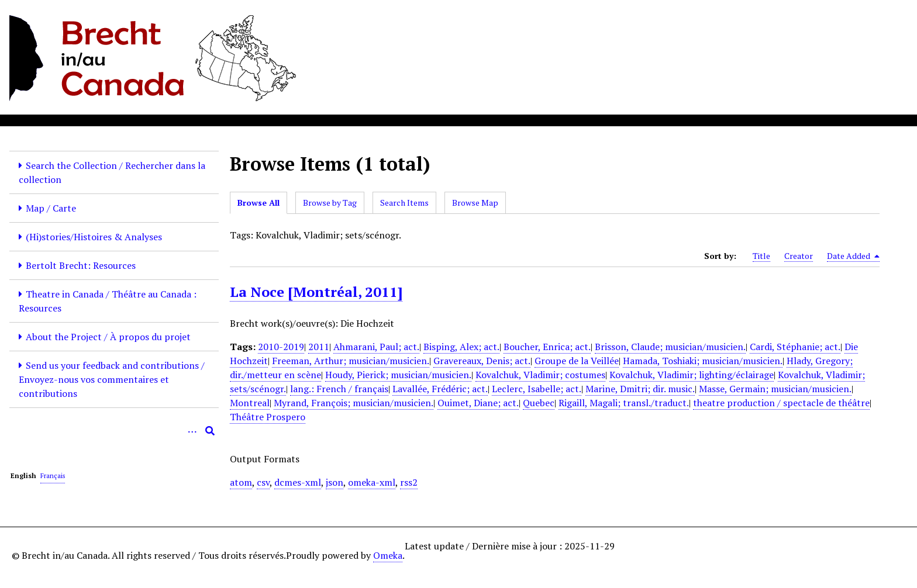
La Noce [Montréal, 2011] (316, 292)
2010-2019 (281, 347)
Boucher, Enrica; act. (547, 347)
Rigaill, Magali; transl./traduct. (624, 403)
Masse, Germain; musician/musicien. (775, 389)
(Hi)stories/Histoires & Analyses (94, 237)
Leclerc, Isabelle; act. (537, 389)
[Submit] (210, 431)
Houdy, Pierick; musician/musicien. (398, 375)
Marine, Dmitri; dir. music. (640, 389)
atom (241, 482)
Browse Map (475, 203)
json (335, 482)
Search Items (404, 203)
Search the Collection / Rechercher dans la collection (112, 172)
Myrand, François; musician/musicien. (354, 403)
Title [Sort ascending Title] (761, 256)
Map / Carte (51, 208)
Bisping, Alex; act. (461, 347)
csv (263, 482)
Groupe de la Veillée (577, 361)
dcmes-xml (298, 482)
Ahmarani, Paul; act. (376, 347)
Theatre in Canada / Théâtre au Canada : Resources (108, 301)
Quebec (539, 403)
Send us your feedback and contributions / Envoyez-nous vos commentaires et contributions (112, 379)
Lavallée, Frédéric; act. (440, 389)
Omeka (388, 555)
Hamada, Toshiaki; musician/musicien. (703, 361)
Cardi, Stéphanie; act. (795, 347)
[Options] (192, 431)
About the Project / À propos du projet (108, 337)
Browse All (258, 203)
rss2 (409, 482)
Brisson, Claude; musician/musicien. (670, 347)
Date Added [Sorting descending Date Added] (853, 256)
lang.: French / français (339, 389)
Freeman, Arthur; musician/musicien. (351, 361)
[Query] (114, 431)
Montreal (250, 403)
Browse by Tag (330, 203)
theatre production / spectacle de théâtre (781, 403)
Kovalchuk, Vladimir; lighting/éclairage (692, 375)
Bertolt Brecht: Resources (81, 265)
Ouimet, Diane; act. (478, 403)
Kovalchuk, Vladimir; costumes (540, 375)
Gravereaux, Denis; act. (482, 361)
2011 (319, 347)
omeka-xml (372, 482)
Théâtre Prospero (268, 417)
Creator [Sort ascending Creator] (799, 256)
